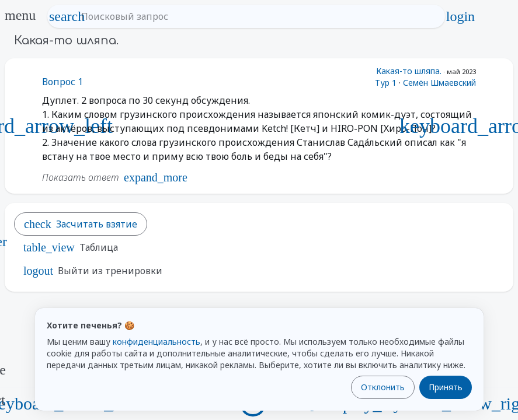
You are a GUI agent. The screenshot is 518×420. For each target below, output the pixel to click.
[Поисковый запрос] (257, 16)
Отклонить (383, 387)
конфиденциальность (157, 342)
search (67, 16)
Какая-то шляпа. (409, 71)
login (460, 16)
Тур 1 (386, 83)
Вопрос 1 (62, 82)
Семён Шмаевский (439, 83)
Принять (446, 387)
